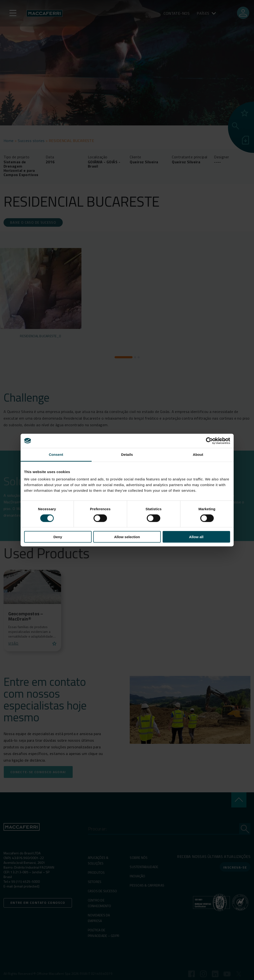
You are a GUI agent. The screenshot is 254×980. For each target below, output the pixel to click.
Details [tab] (127, 454)
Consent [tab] (56, 454)
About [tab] (198, 454)
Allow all (196, 537)
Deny (58, 537)
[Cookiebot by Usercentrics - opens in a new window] (209, 441)
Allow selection (127, 537)
